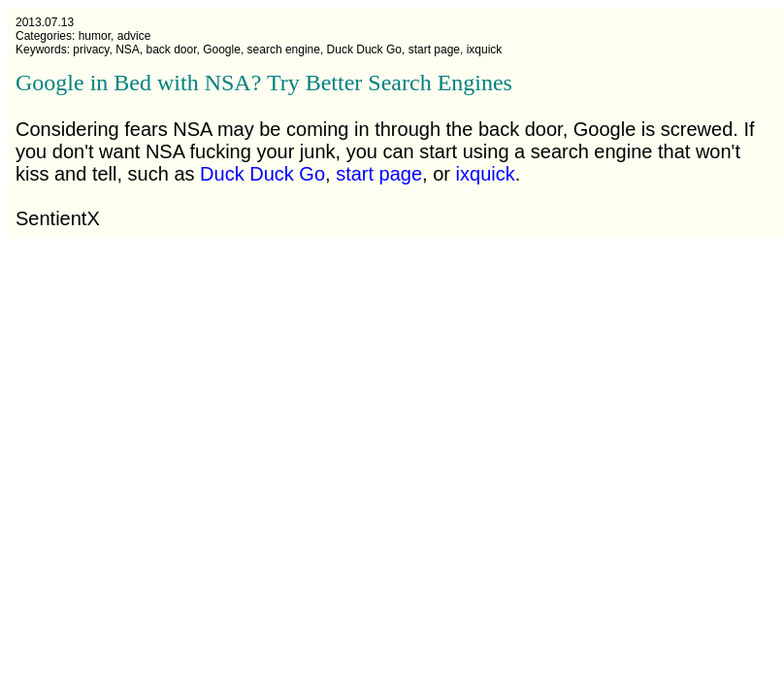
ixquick (486, 174)
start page (379, 174)
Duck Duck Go (262, 174)
